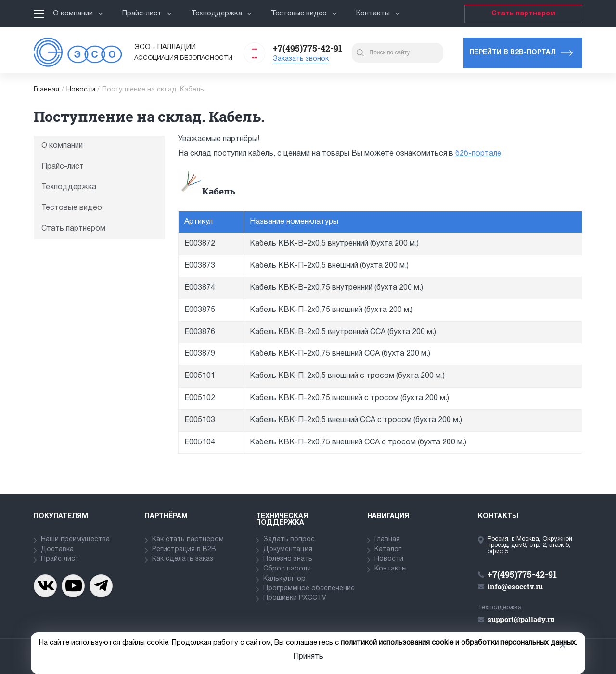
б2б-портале (478, 154)
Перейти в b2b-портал (513, 53)
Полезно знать (288, 559)
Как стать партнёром (188, 539)
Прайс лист (60, 559)
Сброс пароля (287, 569)
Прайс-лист (147, 13)
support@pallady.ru (521, 619)
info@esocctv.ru (515, 586)
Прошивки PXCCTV (295, 598)
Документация (288, 550)
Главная (46, 90)
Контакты (378, 13)
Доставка (57, 550)
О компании (78, 13)
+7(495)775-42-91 (308, 48)
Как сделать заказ (183, 559)
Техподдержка (222, 13)
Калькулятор (284, 579)
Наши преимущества (75, 539)
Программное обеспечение (309, 589)
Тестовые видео (304, 13)
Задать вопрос (289, 539)
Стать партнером (523, 14)
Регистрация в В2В (184, 550)
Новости (81, 90)
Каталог (388, 550)
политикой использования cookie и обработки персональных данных (458, 643)
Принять (308, 657)
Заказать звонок (301, 59)
